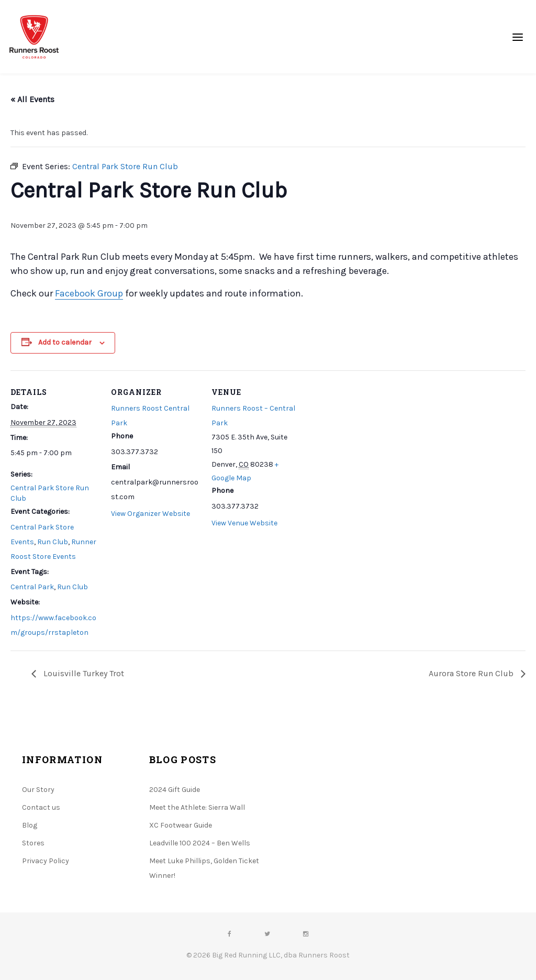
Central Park (32, 587)
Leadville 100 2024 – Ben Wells (200, 843)
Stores (33, 843)
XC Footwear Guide (181, 825)
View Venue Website (244, 523)
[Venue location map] (367, 442)
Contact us (41, 807)
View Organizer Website (150, 514)
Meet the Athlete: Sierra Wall (197, 807)
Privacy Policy (46, 861)
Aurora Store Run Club (472, 673)
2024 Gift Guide (175, 790)
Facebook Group (89, 293)
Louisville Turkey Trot (83, 673)
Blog (30, 825)
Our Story (38, 790)
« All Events (32, 99)
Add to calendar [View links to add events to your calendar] (65, 342)
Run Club (53, 542)
